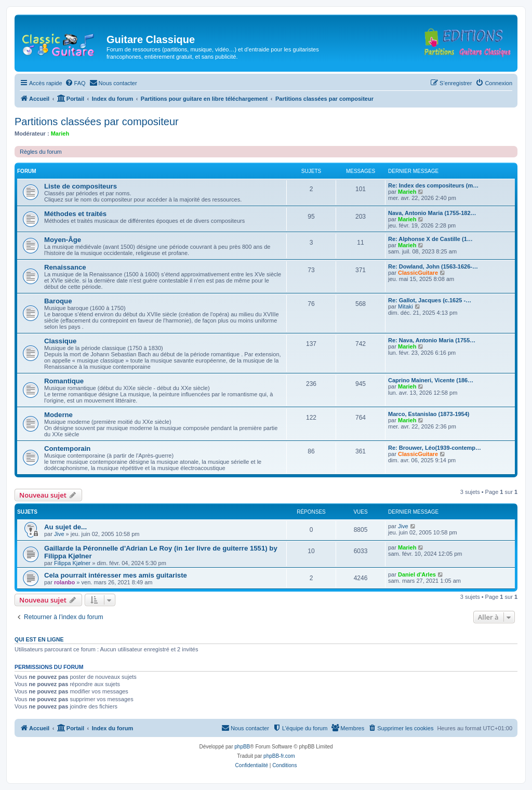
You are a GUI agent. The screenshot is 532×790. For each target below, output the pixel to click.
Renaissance (65, 267)
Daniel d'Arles (417, 574)
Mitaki (405, 306)
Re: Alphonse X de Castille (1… (430, 239)
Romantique (64, 381)
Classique (60, 341)
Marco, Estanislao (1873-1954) (429, 414)
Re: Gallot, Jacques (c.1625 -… (430, 300)
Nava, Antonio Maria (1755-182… (432, 213)
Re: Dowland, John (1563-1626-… (433, 266)
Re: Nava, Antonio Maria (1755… (432, 340)
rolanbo (64, 582)
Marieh (60, 133)
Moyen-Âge (63, 240)
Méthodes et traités (75, 214)
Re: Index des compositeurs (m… (433, 185)
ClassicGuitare (418, 273)
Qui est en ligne (39, 639)
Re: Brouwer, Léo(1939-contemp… (435, 448)
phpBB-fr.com (279, 756)
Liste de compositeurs (81, 186)
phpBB (242, 747)
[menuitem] (75, 83)
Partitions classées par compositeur (97, 122)
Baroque (58, 301)
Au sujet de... (65, 527)
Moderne (58, 415)
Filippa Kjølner (72, 563)
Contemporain (67, 448)
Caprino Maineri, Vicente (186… (431, 380)
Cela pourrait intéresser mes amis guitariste (116, 575)
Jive (59, 534)
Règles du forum (41, 152)
